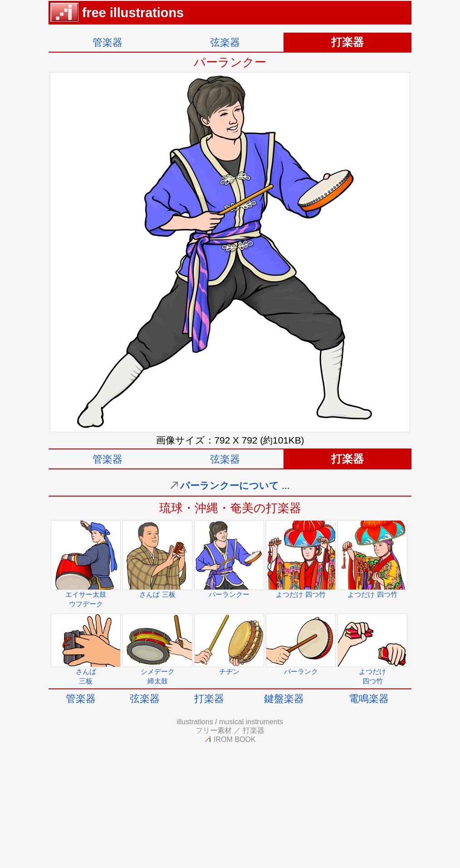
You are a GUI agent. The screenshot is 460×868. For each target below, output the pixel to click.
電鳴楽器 (369, 699)
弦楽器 (225, 42)
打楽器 (209, 699)
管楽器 (108, 42)
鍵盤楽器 (284, 699)
